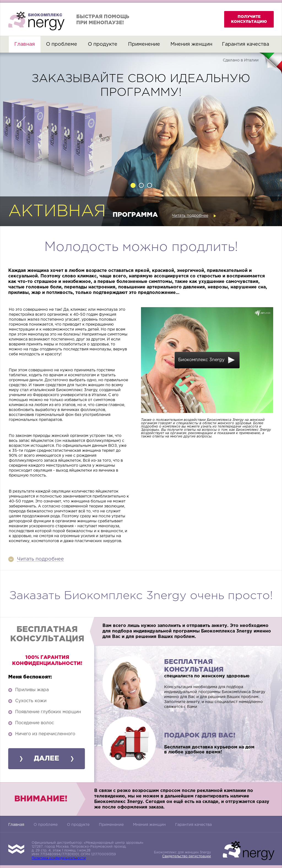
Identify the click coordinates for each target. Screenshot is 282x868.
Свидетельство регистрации (187, 856)
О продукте (103, 44)
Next (259, 125)
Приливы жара (32, 690)
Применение (144, 44)
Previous (23, 125)
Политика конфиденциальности (59, 858)
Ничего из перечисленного (45, 734)
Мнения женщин (191, 44)
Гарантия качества (246, 44)
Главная (25, 44)
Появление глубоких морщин (48, 712)
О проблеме (62, 44)
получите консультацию (249, 19)
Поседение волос (35, 723)
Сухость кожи (31, 701)
